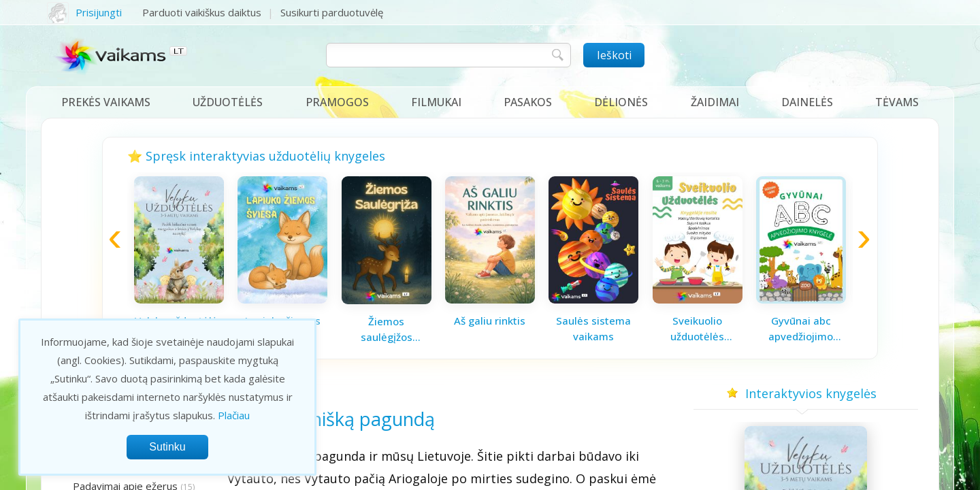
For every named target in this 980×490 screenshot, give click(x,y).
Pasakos (528, 102)
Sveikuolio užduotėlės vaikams (697, 329)
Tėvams (897, 102)
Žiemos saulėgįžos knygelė (387, 329)
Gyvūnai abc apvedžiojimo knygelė (801, 329)
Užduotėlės (228, 102)
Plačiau (234, 415)
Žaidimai (715, 102)
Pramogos (337, 102)
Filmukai (436, 102)
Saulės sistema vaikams (593, 328)
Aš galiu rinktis (490, 321)
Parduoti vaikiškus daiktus (202, 12)
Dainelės (807, 102)
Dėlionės (621, 102)
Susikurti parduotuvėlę (332, 12)
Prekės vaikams (106, 102)
